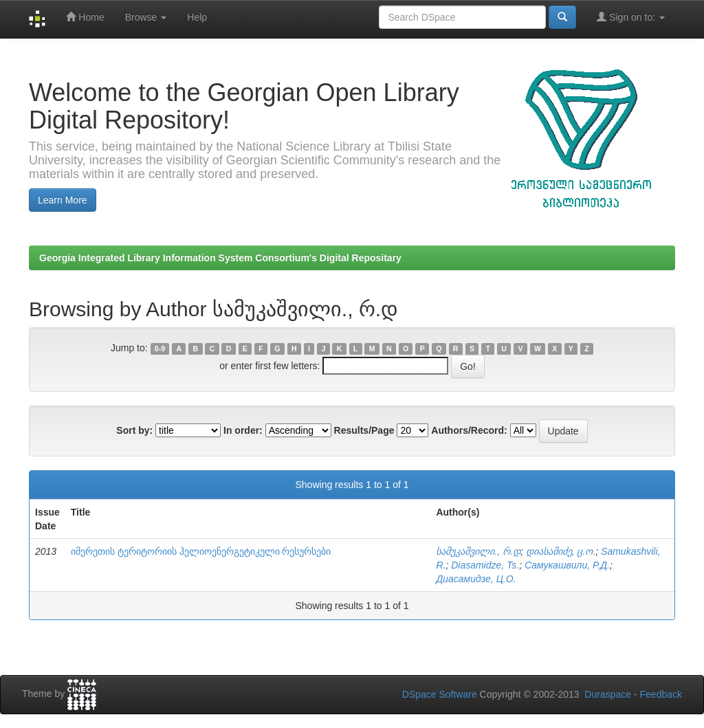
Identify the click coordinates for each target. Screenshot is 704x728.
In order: (243, 430)
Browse (146, 17)
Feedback (661, 694)
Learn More (63, 200)
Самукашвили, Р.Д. (567, 565)
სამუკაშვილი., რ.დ (478, 551)
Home (85, 17)
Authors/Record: (469, 430)
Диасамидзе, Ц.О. (476, 579)
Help (197, 17)
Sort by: (134, 430)
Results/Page (364, 430)
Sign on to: (631, 17)
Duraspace (608, 694)
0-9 (160, 349)
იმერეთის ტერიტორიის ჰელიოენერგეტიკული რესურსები (201, 551)
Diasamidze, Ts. (485, 565)
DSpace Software (440, 694)
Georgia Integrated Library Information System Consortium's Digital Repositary (220, 258)
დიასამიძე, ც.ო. (561, 551)
